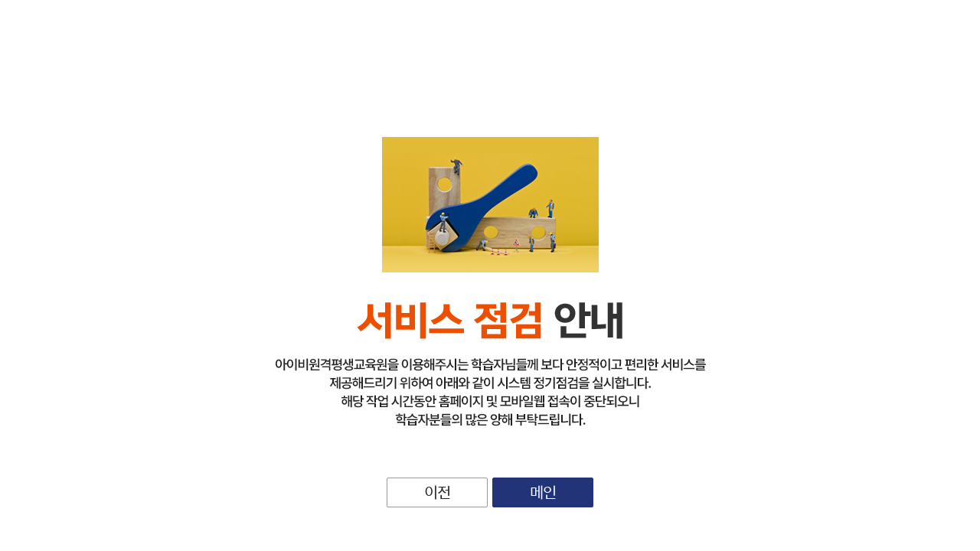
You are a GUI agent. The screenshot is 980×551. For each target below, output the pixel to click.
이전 (437, 492)
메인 (543, 492)
